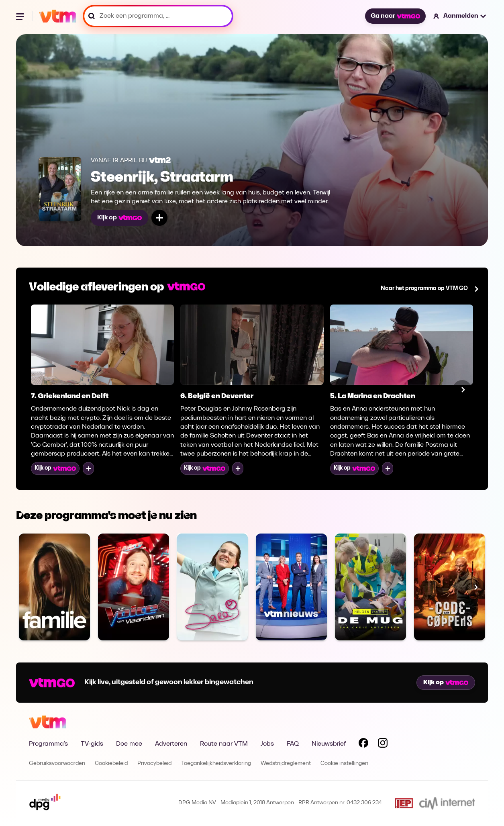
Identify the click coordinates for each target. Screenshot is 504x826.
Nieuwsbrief (329, 744)
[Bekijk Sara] (213, 587)
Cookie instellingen (344, 764)
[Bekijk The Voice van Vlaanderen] (134, 587)
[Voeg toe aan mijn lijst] (159, 218)
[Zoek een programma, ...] (158, 16)
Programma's (48, 744)
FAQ (293, 744)
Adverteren (171, 744)
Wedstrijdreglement (286, 764)
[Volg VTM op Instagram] (383, 744)
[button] (460, 16)
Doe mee (129, 744)
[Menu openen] (21, 16)
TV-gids (92, 744)
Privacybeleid (154, 764)
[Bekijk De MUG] (370, 587)
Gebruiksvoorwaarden (57, 764)
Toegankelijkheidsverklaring (216, 764)
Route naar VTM (224, 744)
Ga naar (395, 16)
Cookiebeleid (111, 764)
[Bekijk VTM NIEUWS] (291, 587)
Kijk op (119, 218)
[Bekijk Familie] (54, 587)
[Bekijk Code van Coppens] (450, 587)
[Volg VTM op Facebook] (363, 744)
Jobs (267, 744)
